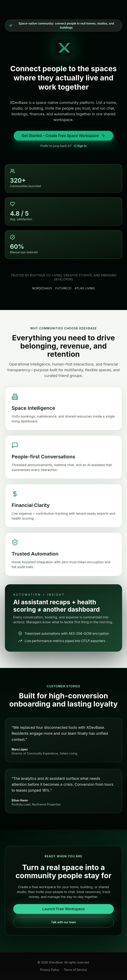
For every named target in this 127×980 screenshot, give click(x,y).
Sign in (80, 146)
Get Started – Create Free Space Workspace (64, 136)
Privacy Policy (50, 970)
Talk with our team (63, 922)
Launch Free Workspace (63, 909)
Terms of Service (75, 970)
